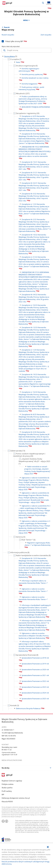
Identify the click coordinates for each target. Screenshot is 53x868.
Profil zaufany (7, 791)
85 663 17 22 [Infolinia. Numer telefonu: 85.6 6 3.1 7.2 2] (7, 750)
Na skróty (6, 768)
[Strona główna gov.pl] (7, 3)
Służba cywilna (7, 788)
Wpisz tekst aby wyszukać (11, 46)
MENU (26, 20)
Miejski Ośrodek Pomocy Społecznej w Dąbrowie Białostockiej (26, 13)
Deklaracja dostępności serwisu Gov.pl (16, 798)
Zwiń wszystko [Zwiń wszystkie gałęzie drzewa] (46, 35)
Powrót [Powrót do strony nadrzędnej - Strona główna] (7, 27)
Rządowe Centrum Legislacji (12, 781)
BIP (3, 794)
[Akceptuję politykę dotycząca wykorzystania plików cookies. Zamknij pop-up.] (48, 847)
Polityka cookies (8, 784)
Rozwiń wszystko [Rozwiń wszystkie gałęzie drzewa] (8, 35)
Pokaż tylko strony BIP (16, 41)
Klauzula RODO (7, 801)
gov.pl (7, 775)
